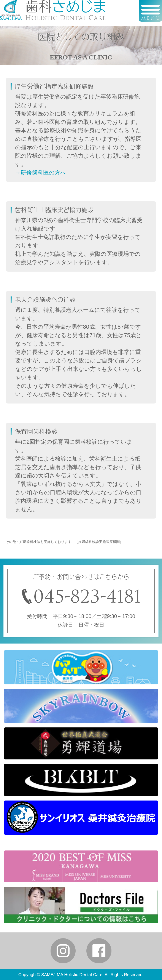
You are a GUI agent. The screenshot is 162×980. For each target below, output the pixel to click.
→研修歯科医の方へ (41, 173)
